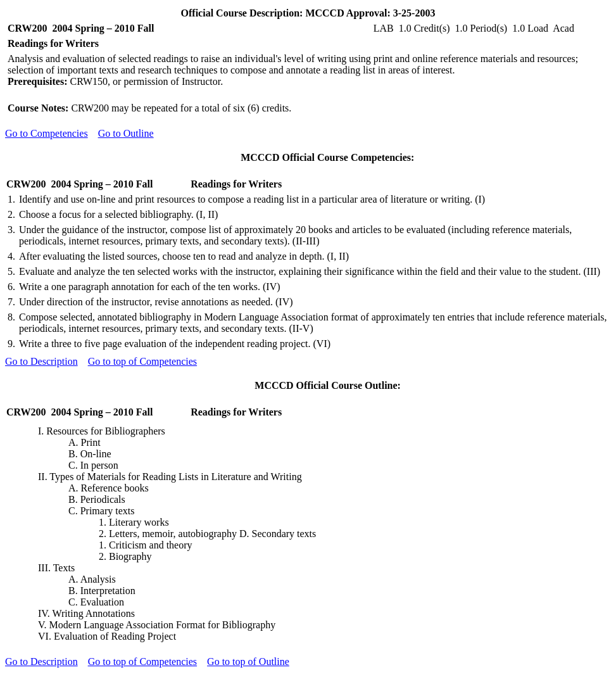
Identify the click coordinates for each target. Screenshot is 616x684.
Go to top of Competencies (142, 361)
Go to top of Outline (248, 662)
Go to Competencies (47, 133)
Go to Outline (126, 133)
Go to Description (41, 361)
